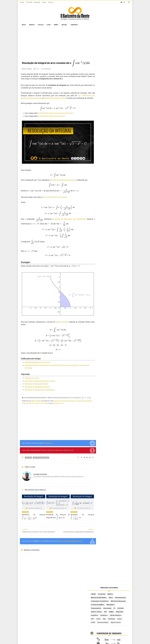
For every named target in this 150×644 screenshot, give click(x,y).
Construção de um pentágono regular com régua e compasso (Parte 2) (39, 620)
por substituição (84, 96)
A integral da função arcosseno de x (52, 116)
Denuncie (51, 2)
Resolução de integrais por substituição (40, 390)
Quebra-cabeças (115, 68)
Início (24, 25)
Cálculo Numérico (116, 75)
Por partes (99, 607)
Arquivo (32, 25)
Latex (49, 25)
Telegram (48, 443)
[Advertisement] (58, 43)
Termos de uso (58, 403)
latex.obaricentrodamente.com (72, 541)
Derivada (104, 68)
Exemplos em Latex (66, 623)
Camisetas (74, 25)
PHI (124, 68)
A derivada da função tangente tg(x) (35, 613)
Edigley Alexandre (93, 639)
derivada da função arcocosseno (55, 197)
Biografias (112, 72)
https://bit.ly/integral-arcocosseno (38, 362)
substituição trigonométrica (55, 98)
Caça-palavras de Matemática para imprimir (37, 607)
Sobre (56, 25)
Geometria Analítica (108, 61)
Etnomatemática (120, 83)
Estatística (105, 75)
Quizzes (64, 25)
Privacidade (29, 2)
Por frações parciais (103, 615)
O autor (48, 595)
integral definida (62, 322)
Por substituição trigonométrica (107, 618)
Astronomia (117, 65)
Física (121, 47)
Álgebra (120, 44)
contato (57, 450)
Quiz (114, 79)
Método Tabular (101, 610)
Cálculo (41, 25)
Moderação (37, 2)
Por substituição (101, 612)
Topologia (122, 79)
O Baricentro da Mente (48, 639)
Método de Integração (41, 458)
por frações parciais (34, 98)
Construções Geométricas (110, 54)
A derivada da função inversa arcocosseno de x (56, 113)
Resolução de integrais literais (36, 384)
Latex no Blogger (65, 626)
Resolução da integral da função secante (40, 381)
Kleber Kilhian (36, 401)
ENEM (110, 83)
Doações (76, 595)
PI (124, 65)
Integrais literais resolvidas (105, 621)
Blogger (74, 639)
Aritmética (121, 72)
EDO (103, 79)
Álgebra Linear (106, 86)
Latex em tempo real (67, 620)
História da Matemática (109, 47)
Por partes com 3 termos (104, 627)
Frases (103, 83)
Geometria (112, 44)
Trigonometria (106, 65)
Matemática (121, 61)
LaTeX (108, 79)
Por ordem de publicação (68, 607)
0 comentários (46, 69)
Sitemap (40, 595)
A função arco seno (32, 378)
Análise (104, 72)
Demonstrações (107, 51)
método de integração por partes (63, 180)
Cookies (44, 2)
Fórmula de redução (102, 624)
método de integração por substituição (70, 219)
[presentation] (81, 63)
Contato (22, 2)
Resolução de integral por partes (37, 387)
